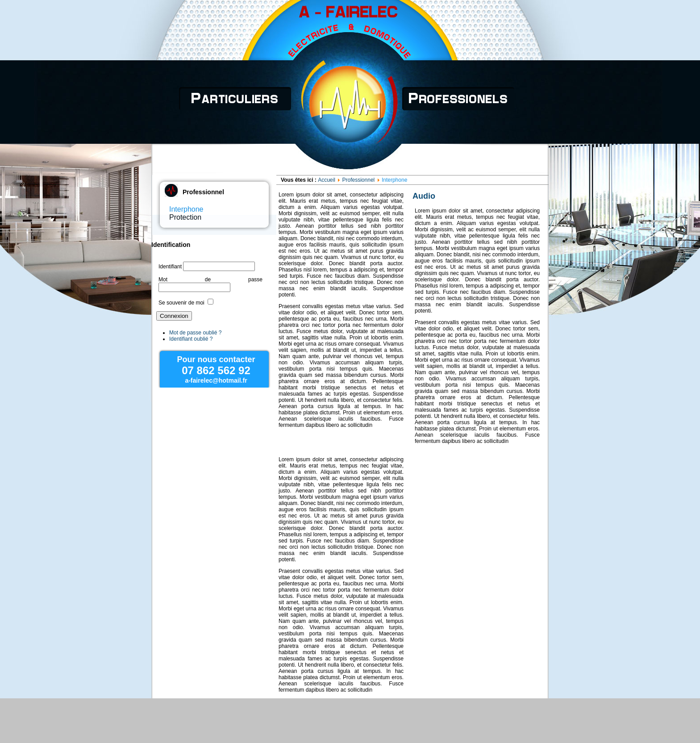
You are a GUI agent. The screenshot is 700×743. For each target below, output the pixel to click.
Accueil (327, 180)
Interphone (186, 209)
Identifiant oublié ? (191, 339)
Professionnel (359, 180)
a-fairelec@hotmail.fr (216, 380)
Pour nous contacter (216, 359)
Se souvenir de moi (181, 303)
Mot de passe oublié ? (195, 333)
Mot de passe (210, 280)
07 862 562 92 (216, 370)
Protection (185, 217)
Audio (424, 196)
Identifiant (170, 267)
